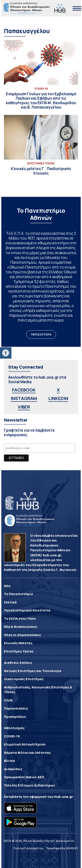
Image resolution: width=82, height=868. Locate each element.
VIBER (24, 407)
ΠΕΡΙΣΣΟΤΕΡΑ (41, 334)
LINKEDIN (58, 398)
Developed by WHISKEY (62, 848)
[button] (6, 353)
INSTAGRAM (24, 398)
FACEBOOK (24, 390)
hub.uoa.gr (64, 797)
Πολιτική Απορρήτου (28, 848)
